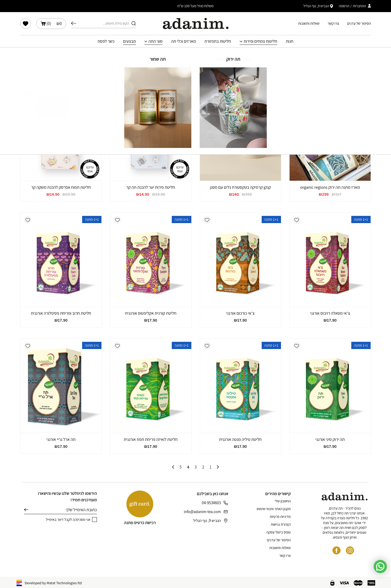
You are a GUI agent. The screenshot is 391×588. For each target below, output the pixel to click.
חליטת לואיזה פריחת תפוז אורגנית (151, 439)
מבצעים (130, 41)
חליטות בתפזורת (218, 41)
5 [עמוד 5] (181, 467)
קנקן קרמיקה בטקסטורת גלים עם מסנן (240, 187)
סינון (67, 75)
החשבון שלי (283, 501)
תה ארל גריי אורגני (61, 439)
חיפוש (74, 23)
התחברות (359, 6)
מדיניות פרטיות (280, 517)
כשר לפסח (106, 41)
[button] (297, 94)
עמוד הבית (217, 56)
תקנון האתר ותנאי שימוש (274, 509)
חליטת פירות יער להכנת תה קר (151, 187)
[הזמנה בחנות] (36, 75)
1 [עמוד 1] (211, 467)
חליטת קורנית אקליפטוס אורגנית (151, 313)
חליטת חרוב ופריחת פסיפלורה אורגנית (61, 313)
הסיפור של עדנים (359, 23)
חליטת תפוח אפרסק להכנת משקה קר (61, 187)
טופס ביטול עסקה (279, 532)
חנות (290, 41)
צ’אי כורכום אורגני (240, 313)
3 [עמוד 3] (196, 467)
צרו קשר (333, 23)
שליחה (26, 510)
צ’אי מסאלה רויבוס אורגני (330, 313)
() (51, 24)
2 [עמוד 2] (203, 467)
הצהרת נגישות (281, 524)
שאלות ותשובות (309, 23)
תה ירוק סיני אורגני (330, 439)
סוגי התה (156, 41)
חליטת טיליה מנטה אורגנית (240, 439)
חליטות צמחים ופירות (260, 41)
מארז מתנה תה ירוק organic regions (330, 187)
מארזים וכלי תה (184, 41)
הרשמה (344, 6)
